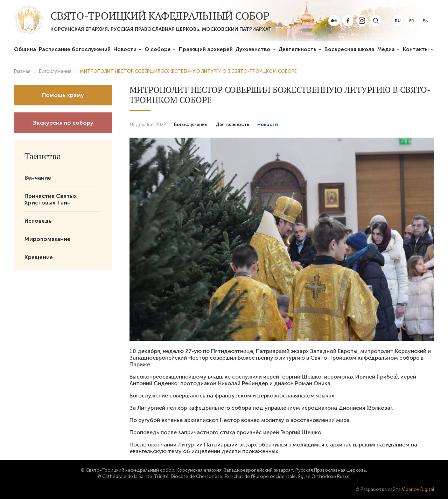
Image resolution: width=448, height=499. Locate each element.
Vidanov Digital (418, 489)
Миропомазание (47, 239)
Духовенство (253, 49)
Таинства (43, 156)
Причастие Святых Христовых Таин (51, 199)
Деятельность (297, 49)
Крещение (39, 257)
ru (398, 21)
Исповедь (38, 221)
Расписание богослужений (75, 49)
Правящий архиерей (206, 49)
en (426, 21)
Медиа (386, 49)
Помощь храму (63, 95)
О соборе (158, 49)
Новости (125, 49)
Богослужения (191, 124)
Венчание (38, 178)
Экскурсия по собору (63, 123)
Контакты (416, 49)
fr (412, 21)
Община (25, 49)
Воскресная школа (349, 49)
